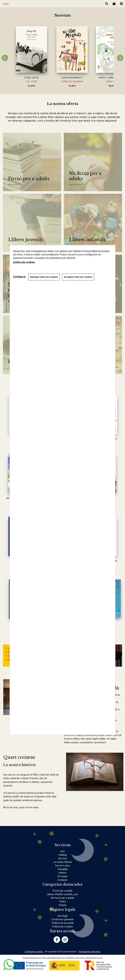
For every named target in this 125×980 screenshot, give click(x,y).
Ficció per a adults (29, 179)
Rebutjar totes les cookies (44, 277)
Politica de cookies (62, 926)
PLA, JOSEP (31, 81)
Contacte (62, 880)
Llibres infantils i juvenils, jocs (63, 894)
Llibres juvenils (26, 240)
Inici (63, 851)
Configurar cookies (34, 952)
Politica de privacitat (63, 923)
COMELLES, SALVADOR (72, 81)
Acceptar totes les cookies (78, 277)
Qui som (63, 858)
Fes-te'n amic (63, 866)
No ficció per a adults (85, 176)
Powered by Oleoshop (90, 952)
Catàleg (63, 855)
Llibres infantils (87, 240)
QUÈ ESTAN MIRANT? (72, 78)
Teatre (62, 901)
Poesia (63, 905)
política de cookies (24, 262)
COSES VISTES (31, 78)
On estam (62, 876)
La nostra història (63, 862)
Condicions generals (62, 919)
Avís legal (62, 916)
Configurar (19, 276)
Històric (63, 873)
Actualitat (63, 869)
